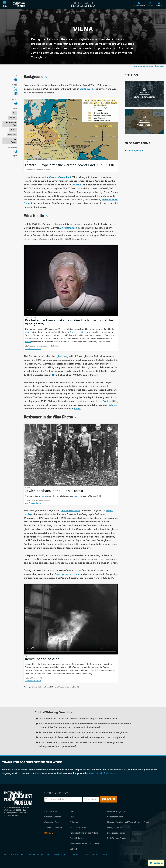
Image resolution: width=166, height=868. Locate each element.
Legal (105, 855)
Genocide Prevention (78, 838)
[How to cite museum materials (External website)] (16, 80)
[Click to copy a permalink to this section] (46, 77)
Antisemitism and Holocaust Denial (84, 844)
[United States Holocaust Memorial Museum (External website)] (19, 4)
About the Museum (13, 855)
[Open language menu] (16, 152)
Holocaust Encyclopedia (117, 811)
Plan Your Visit (51, 811)
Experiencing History (116, 833)
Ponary (85, 239)
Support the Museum (53, 828)
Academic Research (78, 828)
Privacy (76, 855)
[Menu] (5, 4)
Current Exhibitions (53, 817)
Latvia (77, 409)
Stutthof (63, 338)
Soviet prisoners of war (68, 574)
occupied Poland (13, 141)
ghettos (13, 130)
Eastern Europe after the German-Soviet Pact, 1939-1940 (70, 165)
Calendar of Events (52, 822)
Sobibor (107, 401)
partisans (46, 496)
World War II (87, 89)
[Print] (16, 104)
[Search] (159, 4)
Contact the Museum (38, 855)
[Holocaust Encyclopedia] (83, 4)
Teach (72, 817)
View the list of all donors (103, 773)
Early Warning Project (116, 838)
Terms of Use (60, 855)
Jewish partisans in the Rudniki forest (54, 491)
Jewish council (77, 332)
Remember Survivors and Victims (84, 833)
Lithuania (13, 118)
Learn (72, 811)
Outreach (73, 849)
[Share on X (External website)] (16, 89)
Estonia (113, 405)
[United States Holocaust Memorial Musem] (18, 798)
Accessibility (91, 855)
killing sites (12, 135)
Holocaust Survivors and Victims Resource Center (128, 822)
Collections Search (115, 817)
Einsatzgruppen (136, 150)
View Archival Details (33, 349)
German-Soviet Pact (10, 124)
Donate (49, 833)
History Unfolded (115, 828)
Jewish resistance (70, 510)
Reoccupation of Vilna (42, 659)
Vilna (14, 113)
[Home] (150, 4)
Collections (74, 822)
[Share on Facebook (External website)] (16, 94)
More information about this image (148, 66)
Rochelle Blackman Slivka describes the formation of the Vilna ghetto (69, 322)
